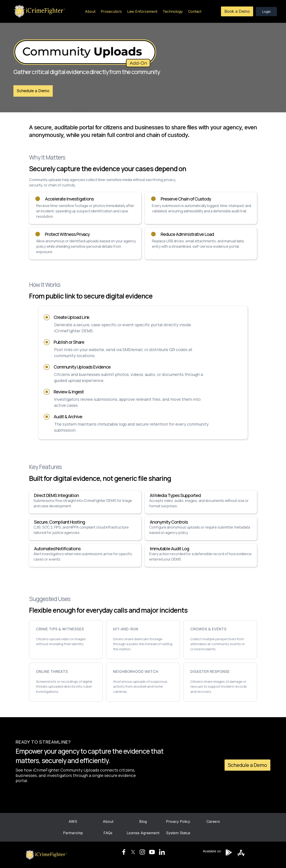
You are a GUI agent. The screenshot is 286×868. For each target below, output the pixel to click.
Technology (173, 11)
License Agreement (143, 834)
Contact (195, 11)
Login (266, 12)
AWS (73, 823)
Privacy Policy (178, 823)
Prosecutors (111, 11)
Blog (143, 823)
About (90, 11)
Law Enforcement (142, 11)
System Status (178, 833)
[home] (39, 11)
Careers (213, 823)
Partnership (73, 834)
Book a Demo (237, 12)
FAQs (108, 834)
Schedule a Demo (33, 91)
